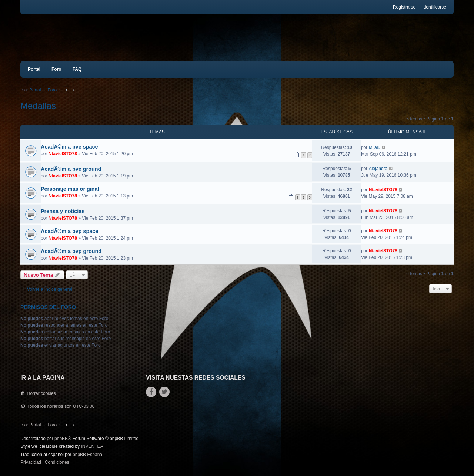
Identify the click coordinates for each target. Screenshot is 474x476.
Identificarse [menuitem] (434, 7)
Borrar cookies (41, 393)
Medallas (38, 106)
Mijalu (375, 147)
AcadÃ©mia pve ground (71, 169)
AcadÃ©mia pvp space (69, 231)
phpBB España (87, 455)
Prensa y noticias (63, 211)
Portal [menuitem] (34, 69)
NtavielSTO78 (63, 154)
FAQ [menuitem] (77, 69)
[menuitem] (31, 463)
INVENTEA (92, 446)
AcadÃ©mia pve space (69, 147)
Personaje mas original (70, 189)
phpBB (61, 439)
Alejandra (378, 169)
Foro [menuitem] (56, 69)
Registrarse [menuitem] (404, 7)
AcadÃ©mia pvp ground (71, 251)
